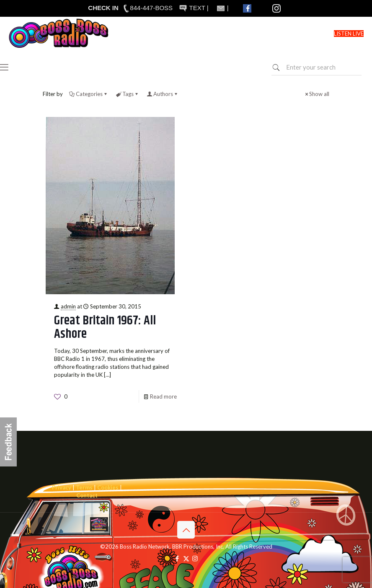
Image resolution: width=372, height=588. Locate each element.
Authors (163, 94)
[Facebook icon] (177, 558)
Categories (89, 94)
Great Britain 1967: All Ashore (105, 327)
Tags (127, 94)
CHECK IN (103, 8)
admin (68, 306)
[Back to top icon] (186, 530)
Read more (163, 396)
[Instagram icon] (195, 558)
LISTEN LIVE (349, 34)
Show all (316, 94)
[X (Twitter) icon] (186, 558)
